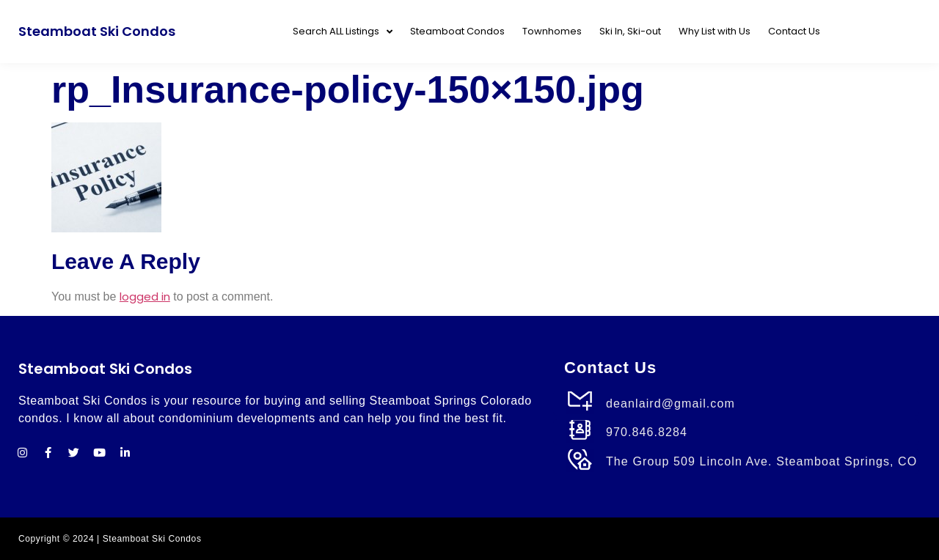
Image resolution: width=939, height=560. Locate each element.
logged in (145, 296)
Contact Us (794, 31)
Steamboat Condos (457, 31)
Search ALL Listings (343, 32)
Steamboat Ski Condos (97, 31)
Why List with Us (715, 31)
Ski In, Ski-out (630, 31)
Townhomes (552, 31)
